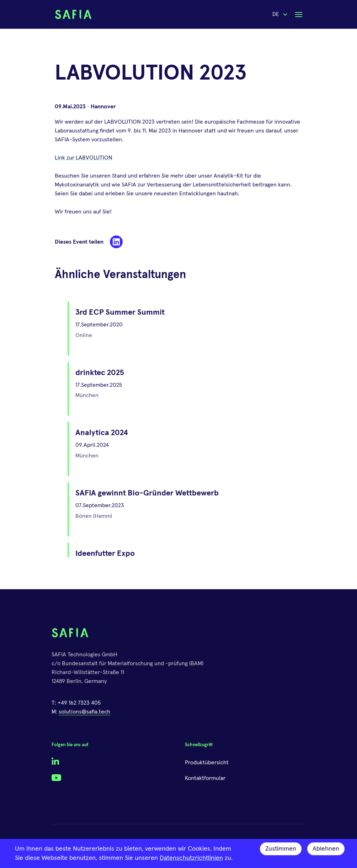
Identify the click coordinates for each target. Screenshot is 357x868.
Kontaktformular (205, 778)
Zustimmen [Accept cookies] (281, 849)
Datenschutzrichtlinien (191, 858)
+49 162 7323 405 (79, 703)
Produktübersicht (207, 763)
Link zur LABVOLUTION (84, 158)
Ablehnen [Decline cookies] (326, 849)
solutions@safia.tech (84, 712)
